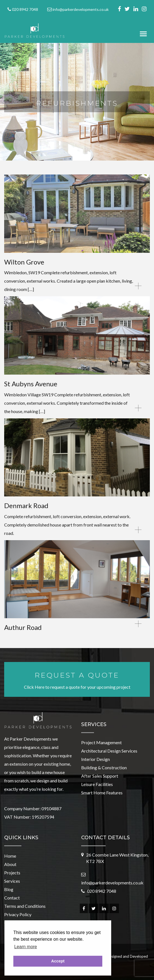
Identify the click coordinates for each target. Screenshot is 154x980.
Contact (12, 898)
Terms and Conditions (25, 906)
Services (12, 881)
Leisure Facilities (97, 784)
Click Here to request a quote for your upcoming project (77, 680)
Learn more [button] (26, 947)
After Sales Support (100, 776)
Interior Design (95, 759)
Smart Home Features (102, 793)
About (10, 864)
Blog (9, 889)
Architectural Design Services (109, 751)
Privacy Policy (18, 914)
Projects (12, 873)
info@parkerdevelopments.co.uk (81, 9)
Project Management (101, 742)
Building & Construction (104, 767)
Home (10, 856)
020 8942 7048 (25, 9)
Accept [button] (58, 961)
